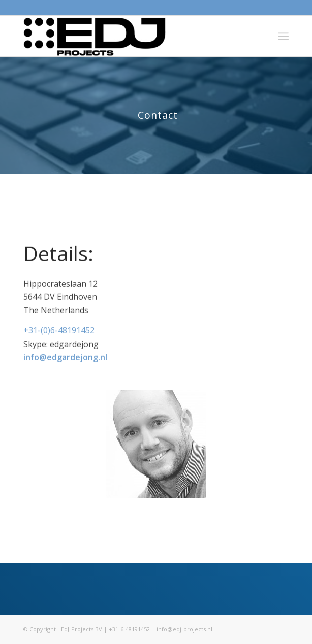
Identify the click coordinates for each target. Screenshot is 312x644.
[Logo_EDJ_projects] (130, 36)
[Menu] (283, 36)
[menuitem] (283, 36)
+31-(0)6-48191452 (59, 332)
